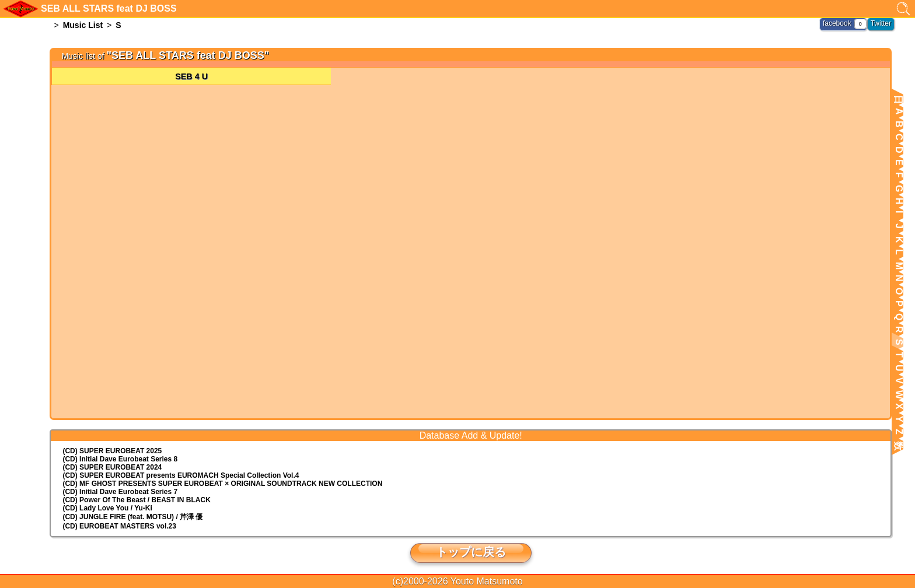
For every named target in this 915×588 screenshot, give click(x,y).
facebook (837, 23)
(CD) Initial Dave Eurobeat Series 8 (120, 459)
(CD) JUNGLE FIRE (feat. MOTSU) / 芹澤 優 (132, 517)
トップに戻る (471, 552)
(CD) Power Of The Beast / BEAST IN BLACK (136, 500)
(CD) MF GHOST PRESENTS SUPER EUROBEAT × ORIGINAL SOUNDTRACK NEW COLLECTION (222, 484)
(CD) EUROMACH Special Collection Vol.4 (181, 475)
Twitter (881, 23)
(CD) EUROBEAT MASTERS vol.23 (119, 526)
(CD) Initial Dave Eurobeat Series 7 (120, 492)
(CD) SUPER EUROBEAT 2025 (112, 451)
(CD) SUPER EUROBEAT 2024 (112, 467)
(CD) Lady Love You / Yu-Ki (107, 508)
